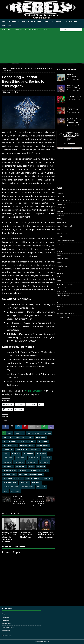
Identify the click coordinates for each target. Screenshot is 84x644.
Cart (58, 248)
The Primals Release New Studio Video (26, 535)
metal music (41, 454)
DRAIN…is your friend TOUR (72, 76)
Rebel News (13, 21)
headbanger (20, 437)
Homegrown (6, 620)
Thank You (60, 306)
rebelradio (36, 483)
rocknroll (15, 491)
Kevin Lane (60, 212)
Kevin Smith (60, 215)
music (31, 466)
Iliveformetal (22, 450)
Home (4, 21)
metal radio (21, 458)
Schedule (60, 237)
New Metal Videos (63, 317)
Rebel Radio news (10, 483)
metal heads (28, 454)
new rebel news (10, 475)
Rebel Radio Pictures (63, 288)
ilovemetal (35, 450)
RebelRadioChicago (11, 487)
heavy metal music (28, 441)
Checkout (60, 255)
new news (23, 470)
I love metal (8, 450)
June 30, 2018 (9, 92)
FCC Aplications (72, 21)
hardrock (7, 437)
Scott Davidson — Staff (64, 226)
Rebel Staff (60, 197)
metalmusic (32, 462)
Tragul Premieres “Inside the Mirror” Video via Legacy (46, 535)
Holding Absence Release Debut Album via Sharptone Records (10, 537)
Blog (4, 614)
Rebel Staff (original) (63, 201)
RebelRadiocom (28, 487)
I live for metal (43, 446)
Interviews (60, 273)
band (10, 433)
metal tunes (34, 458)
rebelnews (24, 483)
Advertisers (60, 244)
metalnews (44, 462)
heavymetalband (10, 446)
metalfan (7, 462)
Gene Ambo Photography (65, 284)
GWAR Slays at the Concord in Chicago (74, 87)
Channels (59, 252)
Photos (59, 281)
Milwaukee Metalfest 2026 (72, 109)
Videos (59, 310)
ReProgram (41, 487)
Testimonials (6, 631)
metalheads (19, 462)
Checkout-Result (62, 259)
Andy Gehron (61, 204)
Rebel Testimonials (63, 295)
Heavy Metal (41, 437)
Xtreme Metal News (8, 627)
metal (6, 454)
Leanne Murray (61, 223)
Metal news (8, 458)
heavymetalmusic (27, 446)
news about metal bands (13, 479)
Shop (58, 303)
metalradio (8, 466)
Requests (60, 299)
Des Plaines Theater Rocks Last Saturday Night (74, 121)
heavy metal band (10, 441)
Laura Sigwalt (61, 219)
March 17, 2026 (73, 99)
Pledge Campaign (34, 391)
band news (19, 433)
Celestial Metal (33, 433)
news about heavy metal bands (31, 475)
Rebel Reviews (7, 624)
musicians (41, 466)
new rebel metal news (39, 470)
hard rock (47, 433)
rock (6, 491)
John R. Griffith (61, 208)
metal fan (16, 454)
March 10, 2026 (73, 125)
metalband (47, 458)
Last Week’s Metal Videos (65, 313)
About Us (48, 21)
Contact (59, 21)
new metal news (10, 470)
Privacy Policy (7, 26)
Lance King (47, 450)
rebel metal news (33, 479)
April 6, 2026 (72, 79)
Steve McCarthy (62, 233)
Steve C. (59, 230)
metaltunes (21, 466)
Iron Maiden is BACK (74, 97)
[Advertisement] (42, 48)
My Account (61, 277)
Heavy (30, 437)
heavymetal (43, 441)
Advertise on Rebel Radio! (32, 21)
